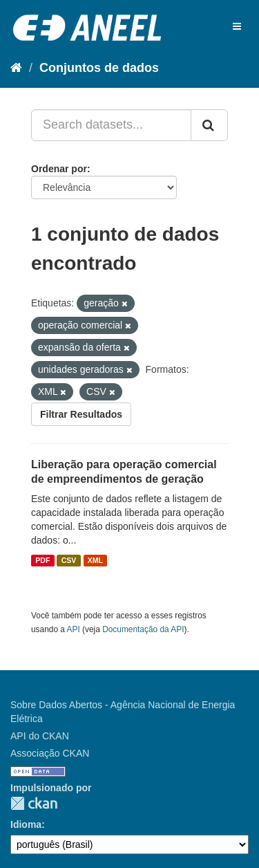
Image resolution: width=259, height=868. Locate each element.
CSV (69, 560)
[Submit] (209, 125)
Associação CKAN (50, 753)
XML (95, 560)
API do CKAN (40, 736)
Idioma (26, 824)
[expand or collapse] (237, 26)
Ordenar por (59, 169)
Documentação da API (143, 629)
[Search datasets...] (111, 125)
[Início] (16, 68)
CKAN (34, 803)
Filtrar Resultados (81, 414)
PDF (42, 560)
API (74, 629)
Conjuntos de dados (99, 68)
